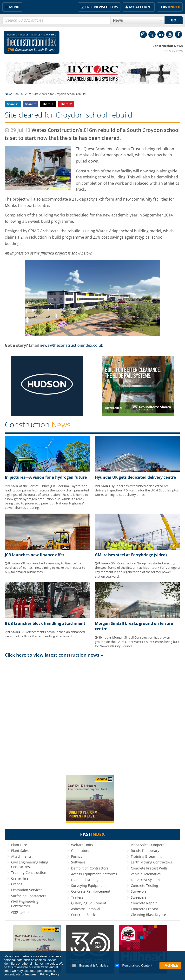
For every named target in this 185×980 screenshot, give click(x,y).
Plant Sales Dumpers (148, 845)
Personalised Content (134, 965)
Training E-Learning (147, 856)
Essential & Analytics (90, 965)
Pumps (77, 856)
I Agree (170, 965)
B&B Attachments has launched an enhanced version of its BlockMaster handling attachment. (45, 634)
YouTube (170, 34)
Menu (14, 7)
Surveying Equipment (88, 885)
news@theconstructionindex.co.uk (71, 345)
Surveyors (139, 891)
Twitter (152, 34)
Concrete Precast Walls (149, 868)
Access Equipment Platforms (94, 874)
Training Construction (29, 872)
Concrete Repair (144, 903)
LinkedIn (161, 34)
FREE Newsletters (102, 7)
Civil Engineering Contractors (25, 904)
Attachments (21, 856)
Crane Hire (20, 878)
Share (11, 104)
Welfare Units (82, 845)
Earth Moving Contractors (151, 862)
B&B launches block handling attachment (45, 623)
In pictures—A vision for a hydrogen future (46, 477)
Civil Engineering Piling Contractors (30, 864)
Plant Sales (20, 851)
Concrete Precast (144, 909)
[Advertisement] (92, 714)
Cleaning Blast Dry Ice (148, 915)
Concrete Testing (144, 885)
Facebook (178, 34)
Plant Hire (19, 845)
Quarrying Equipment (89, 903)
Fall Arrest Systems (146, 880)
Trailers (77, 897)
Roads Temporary (145, 851)
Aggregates (20, 912)
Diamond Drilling (85, 880)
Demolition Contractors (90, 868)
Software (78, 862)
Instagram (143, 34)
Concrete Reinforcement (91, 891)
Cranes (17, 884)
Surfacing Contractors (29, 896)
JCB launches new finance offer (35, 555)
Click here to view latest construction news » (54, 655)
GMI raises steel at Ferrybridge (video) (131, 555)
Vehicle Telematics (146, 874)
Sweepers (139, 897)
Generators (80, 851)
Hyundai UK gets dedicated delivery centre (135, 477)
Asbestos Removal (86, 909)
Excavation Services (27, 890)
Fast (170, 7)
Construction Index (32, 42)
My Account (141, 7)
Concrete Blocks (84, 915)
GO (174, 20)
